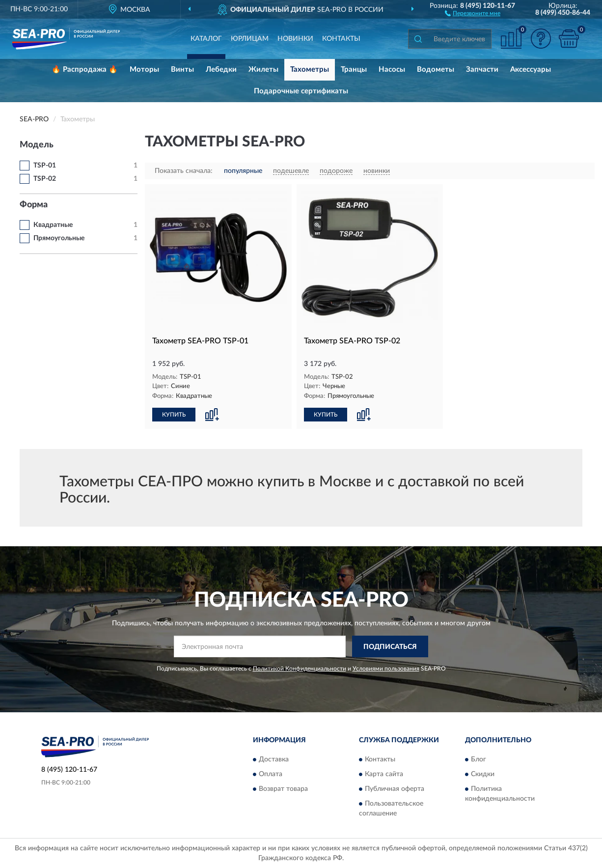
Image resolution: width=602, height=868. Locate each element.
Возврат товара (283, 789)
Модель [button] (37, 145)
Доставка (274, 759)
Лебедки (221, 70)
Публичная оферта (395, 789)
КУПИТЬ (174, 415)
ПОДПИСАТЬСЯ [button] (390, 647)
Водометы (436, 70)
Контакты (341, 39)
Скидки (483, 774)
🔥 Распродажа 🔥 (85, 70)
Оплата (271, 774)
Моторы (144, 70)
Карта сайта (384, 774)
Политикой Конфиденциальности (300, 669)
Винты (182, 70)
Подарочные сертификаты (301, 91)
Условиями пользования (386, 669)
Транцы (354, 70)
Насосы (392, 70)
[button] (473, 13)
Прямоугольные (59, 238)
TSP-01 (45, 166)
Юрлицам (250, 39)
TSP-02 (45, 179)
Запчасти (482, 70)
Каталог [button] (206, 39)
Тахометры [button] (310, 70)
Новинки (295, 39)
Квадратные (53, 225)
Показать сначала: (184, 171)
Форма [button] (34, 205)
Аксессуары (531, 70)
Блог (479, 759)
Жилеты (263, 70)
